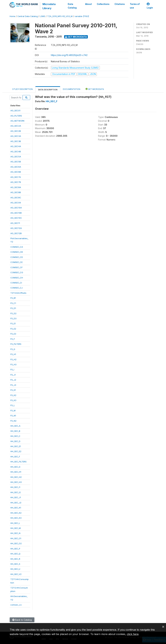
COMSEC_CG (17, 272)
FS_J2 (13, 380)
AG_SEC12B (16, 233)
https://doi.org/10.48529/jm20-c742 (69, 55)
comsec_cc (16, 605)
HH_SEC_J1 (16, 497)
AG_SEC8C (16, 198)
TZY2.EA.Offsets (18, 293)
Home (12, 16)
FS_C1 (13, 303)
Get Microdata (76, 37)
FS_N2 (13, 421)
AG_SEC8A (16, 187)
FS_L (13, 405)
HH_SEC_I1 (15, 487)
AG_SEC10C (16, 218)
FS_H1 (13, 354)
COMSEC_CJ (17, 288)
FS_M (13, 411)
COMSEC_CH (17, 278)
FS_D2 (13, 313)
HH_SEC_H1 (16, 472)
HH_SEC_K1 (16, 508)
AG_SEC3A (16, 136)
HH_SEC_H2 (16, 477)
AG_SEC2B (16, 131)
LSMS (42, 16)
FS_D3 (13, 318)
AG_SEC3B (16, 141)
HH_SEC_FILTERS (18, 462)
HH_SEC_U (15, 569)
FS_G (13, 349)
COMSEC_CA (17, 247)
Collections (103, 4)
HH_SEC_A (15, 426)
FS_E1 (13, 323)
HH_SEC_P (15, 549)
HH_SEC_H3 (16, 482)
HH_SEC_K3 (16, 518)
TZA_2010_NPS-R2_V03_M (60, 16)
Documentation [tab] (72, 89)
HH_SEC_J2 (16, 503)
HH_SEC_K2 (16, 513)
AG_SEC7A (16, 177)
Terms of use (135, 6)
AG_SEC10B (16, 213)
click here (133, 634)
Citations (119, 4)
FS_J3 (13, 385)
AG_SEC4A (16, 146)
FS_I (12, 370)
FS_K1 (13, 390)
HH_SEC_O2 (16, 543)
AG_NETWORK (17, 121)
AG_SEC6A (16, 167)
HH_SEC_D (15, 441)
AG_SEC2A (16, 126)
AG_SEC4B (16, 152)
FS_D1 (13, 308)
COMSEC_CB (17, 252)
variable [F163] (82, 16)
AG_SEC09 (16, 203)
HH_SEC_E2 (16, 451)
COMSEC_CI (16, 283)
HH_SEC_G (15, 467)
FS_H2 (13, 359)
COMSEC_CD (17, 257)
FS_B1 (13, 298)
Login (150, 6)
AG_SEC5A (16, 157)
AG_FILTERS (16, 116)
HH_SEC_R (15, 559)
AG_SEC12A (16, 228)
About (88, 4)
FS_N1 (13, 416)
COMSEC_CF (17, 267)
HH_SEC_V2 (16, 574)
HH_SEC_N (15, 533)
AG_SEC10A (16, 208)
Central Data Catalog (28, 16)
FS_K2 (13, 395)
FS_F (13, 339)
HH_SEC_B (15, 431)
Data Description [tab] (48, 90)
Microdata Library (49, 6)
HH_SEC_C (15, 436)
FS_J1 (13, 375)
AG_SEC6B (16, 172)
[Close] (163, 627)
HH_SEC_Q (15, 554)
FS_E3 (13, 334)
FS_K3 (13, 400)
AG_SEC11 (15, 223)
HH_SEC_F (15, 457)
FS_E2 (13, 329)
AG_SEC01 (15, 111)
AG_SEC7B (16, 182)
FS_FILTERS (16, 344)
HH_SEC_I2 (16, 492)
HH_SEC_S (15, 564)
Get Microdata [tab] (95, 89)
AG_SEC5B (16, 162)
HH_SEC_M (16, 528)
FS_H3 (13, 364)
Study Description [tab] (23, 89)
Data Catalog (72, 6)
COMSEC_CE (17, 262)
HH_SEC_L (15, 523)
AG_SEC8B (16, 192)
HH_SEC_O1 (16, 538)
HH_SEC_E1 (16, 446)
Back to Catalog (22, 620)
